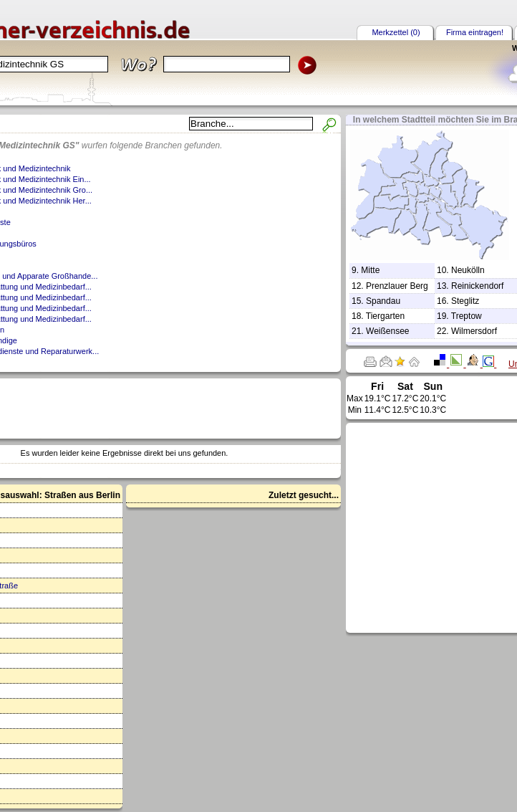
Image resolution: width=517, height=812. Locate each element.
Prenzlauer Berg (397, 286)
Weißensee (387, 331)
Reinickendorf (477, 286)
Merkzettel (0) (396, 32)
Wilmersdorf (474, 331)
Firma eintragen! (475, 32)
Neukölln (468, 270)
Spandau (383, 301)
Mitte (370, 270)
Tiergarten (385, 316)
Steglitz (465, 301)
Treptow (467, 316)
